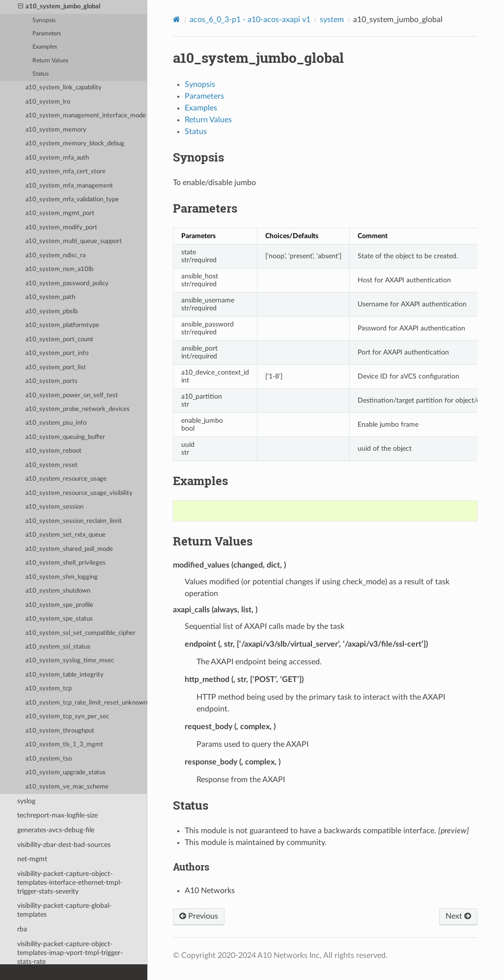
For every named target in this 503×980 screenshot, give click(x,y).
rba (22, 929)
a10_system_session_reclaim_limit (74, 521)
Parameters (47, 34)
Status (41, 74)
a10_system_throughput (60, 731)
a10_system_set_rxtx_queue (66, 535)
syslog (26, 801)
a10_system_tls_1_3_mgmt (64, 745)
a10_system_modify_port (61, 228)
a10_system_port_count (59, 340)
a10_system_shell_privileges (66, 563)
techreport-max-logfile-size (57, 815)
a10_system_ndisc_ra (56, 256)
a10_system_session (55, 507)
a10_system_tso (49, 759)
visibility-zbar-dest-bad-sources (64, 845)
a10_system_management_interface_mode (86, 116)
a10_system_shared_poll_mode (69, 549)
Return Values (50, 61)
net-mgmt (32, 859)
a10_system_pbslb (52, 312)
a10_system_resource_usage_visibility (79, 493)
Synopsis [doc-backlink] (198, 157)
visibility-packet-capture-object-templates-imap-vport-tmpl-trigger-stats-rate (70, 953)
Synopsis (44, 20)
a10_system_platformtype (62, 325)
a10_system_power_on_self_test (72, 395)
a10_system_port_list (56, 367)
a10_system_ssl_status (58, 647)
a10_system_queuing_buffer (65, 437)
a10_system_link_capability (64, 88)
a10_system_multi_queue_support (74, 241)
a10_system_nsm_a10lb (59, 269)
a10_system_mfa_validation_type (72, 200)
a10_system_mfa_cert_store (66, 172)
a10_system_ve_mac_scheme (67, 787)
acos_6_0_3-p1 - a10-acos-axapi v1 (250, 20)
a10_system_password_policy (67, 284)
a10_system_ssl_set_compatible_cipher (81, 633)
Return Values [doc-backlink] (213, 541)
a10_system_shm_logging (62, 577)
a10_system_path (50, 297)
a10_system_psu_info (56, 423)
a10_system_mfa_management (69, 186)
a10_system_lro (48, 102)
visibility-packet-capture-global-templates (64, 910)
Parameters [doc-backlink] (205, 208)
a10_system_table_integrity (65, 675)
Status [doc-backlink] (191, 805)
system (332, 20)
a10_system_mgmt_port (60, 213)
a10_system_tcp (49, 689)
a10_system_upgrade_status (66, 773)
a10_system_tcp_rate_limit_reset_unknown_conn (86, 703)
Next (458, 916)
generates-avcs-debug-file (56, 830)
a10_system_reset (52, 465)
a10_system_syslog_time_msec (70, 661)
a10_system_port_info (57, 353)
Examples (45, 47)
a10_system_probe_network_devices (78, 409)
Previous (199, 916)
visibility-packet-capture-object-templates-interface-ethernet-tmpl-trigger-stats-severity (70, 883)
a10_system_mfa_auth (57, 158)
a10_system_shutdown (58, 591)
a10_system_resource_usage (66, 479)
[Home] (177, 19)
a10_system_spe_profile (59, 605)
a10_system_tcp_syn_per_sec (67, 717)
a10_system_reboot (54, 451)
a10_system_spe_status (59, 619)
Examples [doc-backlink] (200, 481)
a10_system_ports (52, 381)
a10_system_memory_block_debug (75, 144)
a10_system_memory (56, 130)
